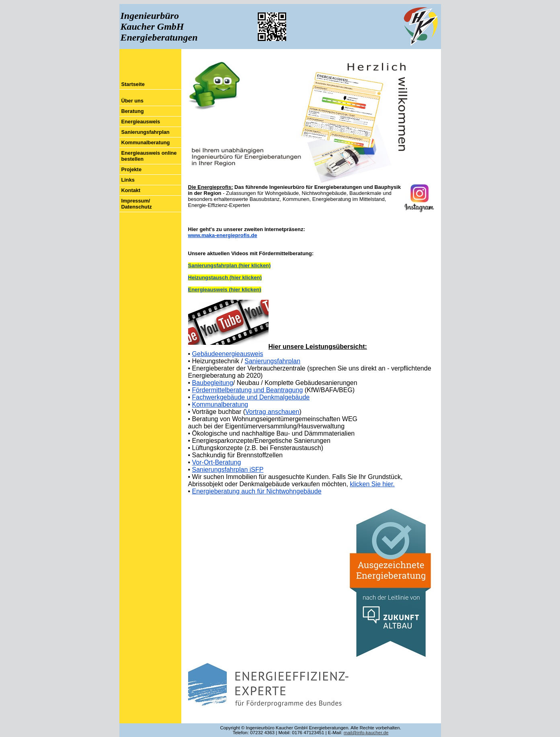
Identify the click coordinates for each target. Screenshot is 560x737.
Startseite (133, 84)
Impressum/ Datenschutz (137, 204)
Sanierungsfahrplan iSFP (228, 470)
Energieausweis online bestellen (149, 156)
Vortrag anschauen (272, 412)
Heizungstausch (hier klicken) (225, 277)
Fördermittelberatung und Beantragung (248, 390)
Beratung (133, 111)
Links (128, 180)
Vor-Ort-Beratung (217, 462)
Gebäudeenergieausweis (228, 354)
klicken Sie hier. (372, 484)
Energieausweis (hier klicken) (225, 290)
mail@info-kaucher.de (366, 733)
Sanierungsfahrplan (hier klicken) (230, 265)
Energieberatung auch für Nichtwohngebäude (257, 491)
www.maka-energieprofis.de (223, 235)
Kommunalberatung (146, 142)
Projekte (132, 169)
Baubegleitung (213, 383)
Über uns (132, 101)
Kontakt (131, 190)
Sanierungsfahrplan (146, 132)
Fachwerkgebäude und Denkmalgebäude (251, 397)
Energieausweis (141, 122)
